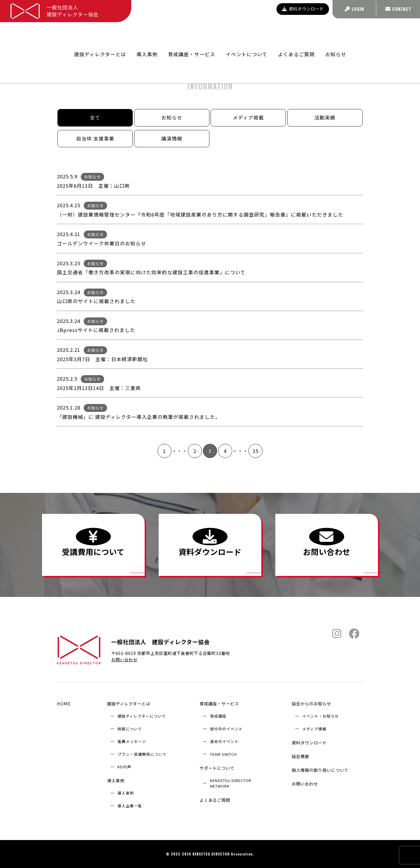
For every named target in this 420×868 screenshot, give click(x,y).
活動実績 (325, 117)
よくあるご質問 (296, 34)
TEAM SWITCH (223, 754)
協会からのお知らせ (311, 704)
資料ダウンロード (303, 9)
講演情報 (172, 138)
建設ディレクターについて (142, 716)
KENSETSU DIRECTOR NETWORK (231, 783)
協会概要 (300, 756)
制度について (130, 729)
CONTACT (398, 9)
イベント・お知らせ (321, 716)
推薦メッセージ (132, 742)
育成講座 (218, 716)
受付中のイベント (226, 729)
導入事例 (116, 781)
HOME (64, 704)
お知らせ (336, 34)
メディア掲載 (248, 117)
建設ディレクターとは (129, 704)
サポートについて (217, 768)
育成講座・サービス (219, 704)
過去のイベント (224, 742)
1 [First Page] (164, 451)
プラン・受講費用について (142, 754)
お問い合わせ (124, 659)
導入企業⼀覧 (130, 806)
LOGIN (354, 9)
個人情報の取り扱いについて (320, 770)
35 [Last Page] (256, 451)
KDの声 (124, 767)
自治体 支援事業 (95, 138)
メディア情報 (314, 729)
